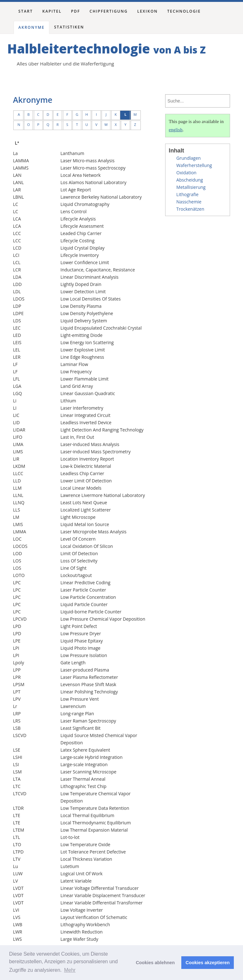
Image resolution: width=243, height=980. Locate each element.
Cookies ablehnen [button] (155, 963)
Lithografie (187, 194)
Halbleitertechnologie (106, 49)
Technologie (184, 11)
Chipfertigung (109, 11)
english (175, 130)
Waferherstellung (194, 165)
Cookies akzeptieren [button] (208, 963)
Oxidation (186, 173)
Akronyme (31, 27)
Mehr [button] (70, 970)
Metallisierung (191, 187)
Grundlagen (188, 158)
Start (26, 11)
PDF (75, 11)
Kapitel (52, 11)
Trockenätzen (190, 209)
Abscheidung (190, 180)
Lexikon (148, 11)
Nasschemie (189, 202)
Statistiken (69, 27)
